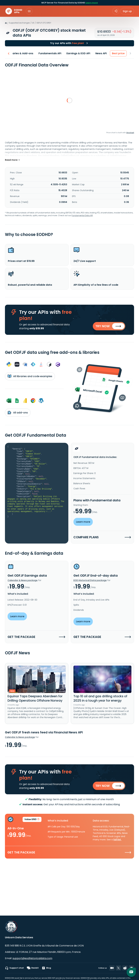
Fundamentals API (50, 53)
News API (101, 53)
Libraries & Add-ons (21, 53)
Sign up (127, 11)
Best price (118, 53)
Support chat (14, 968)
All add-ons (18, 414)
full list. (117, 842)
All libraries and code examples (30, 377)
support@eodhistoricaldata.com (32, 958)
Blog (46, 968)
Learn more (92, 3)
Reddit (33, 968)
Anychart (130, 133)
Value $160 (32, 822)
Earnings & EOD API (78, 53)
